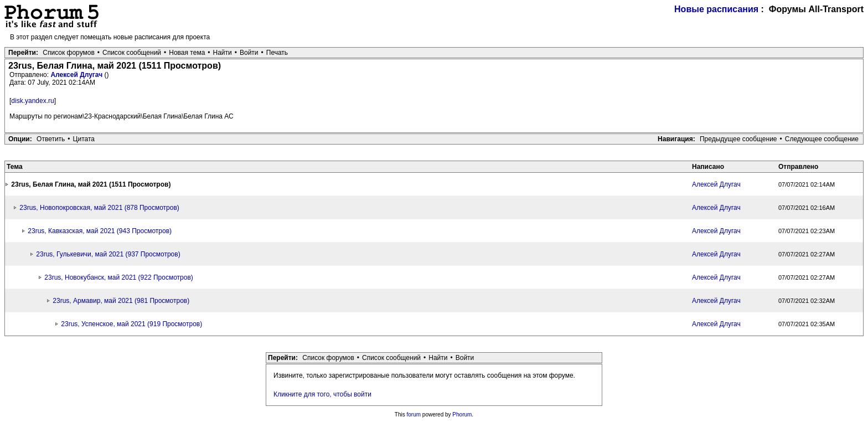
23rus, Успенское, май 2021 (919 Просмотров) (131, 324)
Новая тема (187, 53)
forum (414, 415)
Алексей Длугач (77, 75)
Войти (249, 53)
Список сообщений (132, 53)
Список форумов (69, 53)
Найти (223, 53)
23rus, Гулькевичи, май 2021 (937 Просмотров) (108, 254)
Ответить (51, 139)
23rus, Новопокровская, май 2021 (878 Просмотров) (99, 208)
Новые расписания (716, 9)
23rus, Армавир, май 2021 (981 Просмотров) (121, 301)
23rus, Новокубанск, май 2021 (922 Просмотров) (118, 277)
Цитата (84, 139)
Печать (277, 53)
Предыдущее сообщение (738, 139)
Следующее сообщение (822, 139)
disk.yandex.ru (32, 101)
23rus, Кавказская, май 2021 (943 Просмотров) (100, 231)
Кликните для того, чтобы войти (322, 394)
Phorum (462, 415)
